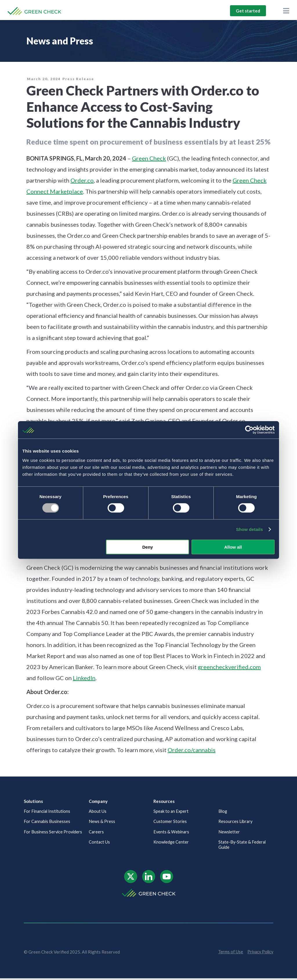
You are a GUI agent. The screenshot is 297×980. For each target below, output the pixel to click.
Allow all (233, 547)
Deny (148, 547)
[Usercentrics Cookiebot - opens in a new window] (249, 430)
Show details (250, 529)
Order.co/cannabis (192, 750)
